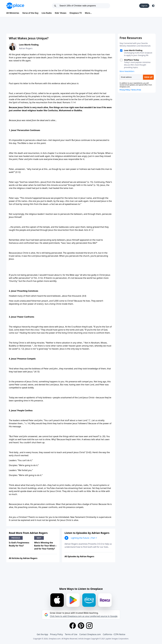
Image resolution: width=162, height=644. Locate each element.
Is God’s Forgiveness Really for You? (19, 544)
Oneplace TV (76, 13)
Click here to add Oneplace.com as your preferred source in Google (84, 616)
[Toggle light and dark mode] (153, 6)
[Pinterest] (81, 626)
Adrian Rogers (26, 48)
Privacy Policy (57, 634)
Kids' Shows (61, 13)
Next (39, 538)
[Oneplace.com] (15, 6)
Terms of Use (71, 634)
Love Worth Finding (29, 45)
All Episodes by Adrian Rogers (79, 556)
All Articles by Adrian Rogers (23, 558)
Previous (16, 538)
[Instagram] (89, 626)
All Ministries (13, 13)
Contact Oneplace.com (90, 634)
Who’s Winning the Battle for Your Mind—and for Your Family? (45, 546)
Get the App (42, 634)
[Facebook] (73, 626)
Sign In (144, 6)
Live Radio (47, 13)
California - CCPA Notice (114, 634)
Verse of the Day (30, 13)
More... (88, 13)
